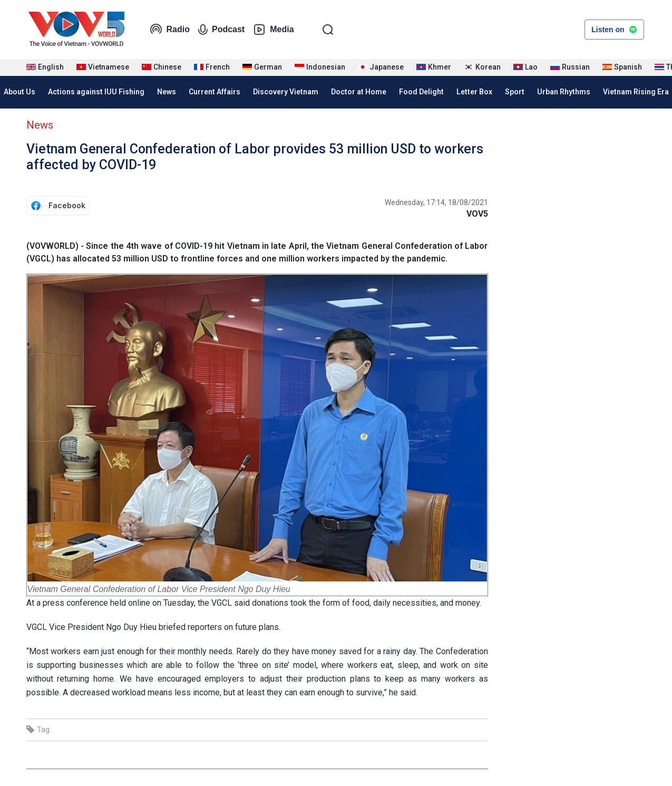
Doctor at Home (359, 92)
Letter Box (474, 92)
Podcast (221, 30)
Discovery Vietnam (286, 92)
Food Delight (421, 92)
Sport (515, 92)
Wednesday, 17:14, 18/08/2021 (436, 202)
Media (273, 30)
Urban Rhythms (564, 92)
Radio (170, 30)
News (167, 92)
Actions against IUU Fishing (96, 92)
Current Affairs (215, 92)
